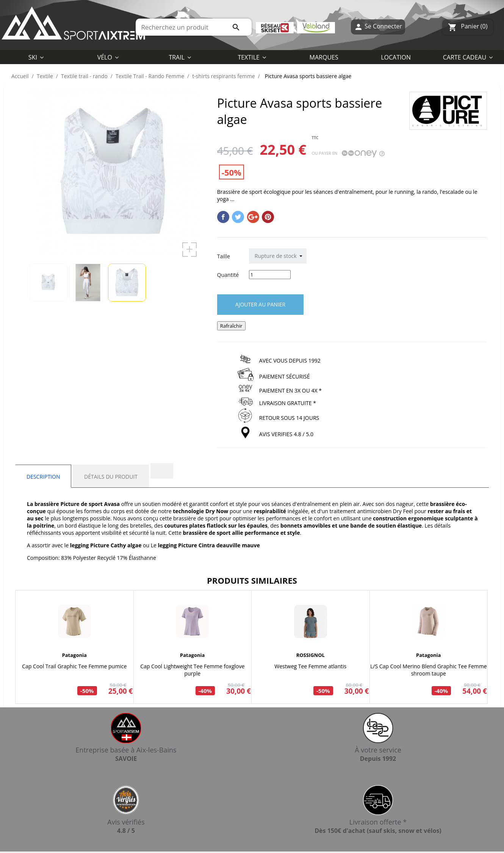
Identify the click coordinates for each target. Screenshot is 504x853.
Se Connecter (378, 27)
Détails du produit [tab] (111, 477)
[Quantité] (270, 275)
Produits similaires (252, 580)
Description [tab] (43, 477)
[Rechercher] (194, 27)
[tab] (162, 471)
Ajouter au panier (260, 304)
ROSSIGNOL (311, 655)
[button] (252, 57)
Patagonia (74, 655)
